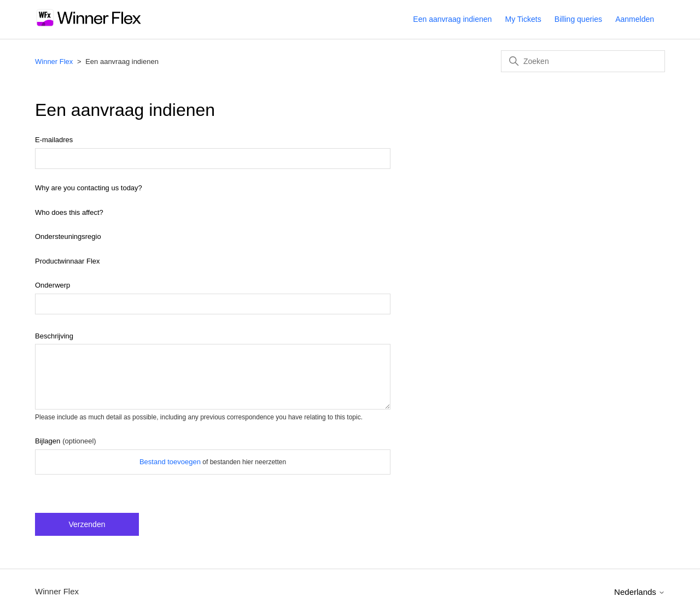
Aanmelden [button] (635, 19)
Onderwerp (52, 285)
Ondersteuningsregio (68, 236)
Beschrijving (54, 336)
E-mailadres (54, 140)
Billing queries (578, 19)
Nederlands (640, 592)
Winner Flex (54, 62)
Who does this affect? (69, 212)
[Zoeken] (583, 61)
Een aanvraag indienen (452, 19)
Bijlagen (66, 441)
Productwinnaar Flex (68, 261)
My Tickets (523, 19)
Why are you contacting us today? (89, 188)
